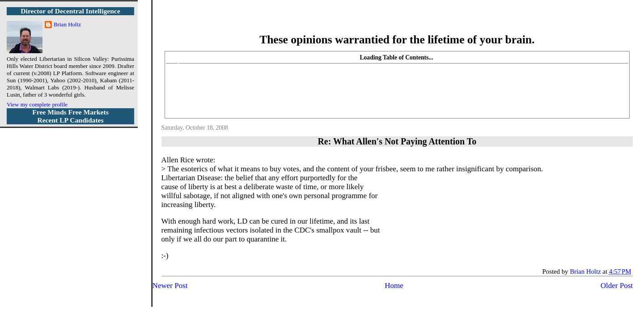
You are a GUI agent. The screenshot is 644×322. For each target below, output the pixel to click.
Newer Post (170, 286)
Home (394, 286)
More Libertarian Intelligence (397, 22)
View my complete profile (37, 104)
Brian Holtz (67, 24)
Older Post (617, 286)
